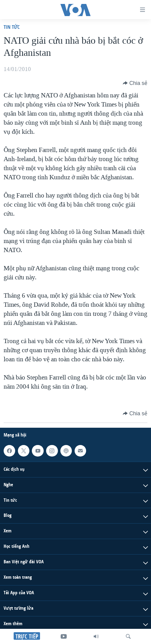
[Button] (135, 83)
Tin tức (12, 27)
